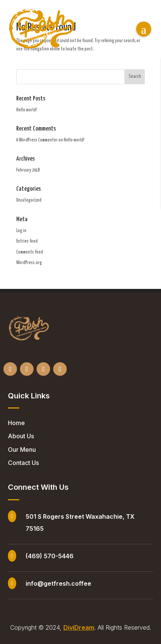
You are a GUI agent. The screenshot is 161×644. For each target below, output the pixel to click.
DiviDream (79, 627)
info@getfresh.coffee (58, 583)
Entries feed (27, 241)
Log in (21, 231)
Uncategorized (29, 200)
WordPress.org (29, 263)
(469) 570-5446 (50, 556)
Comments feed (30, 252)
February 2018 (28, 170)
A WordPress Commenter (37, 140)
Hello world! (27, 110)
